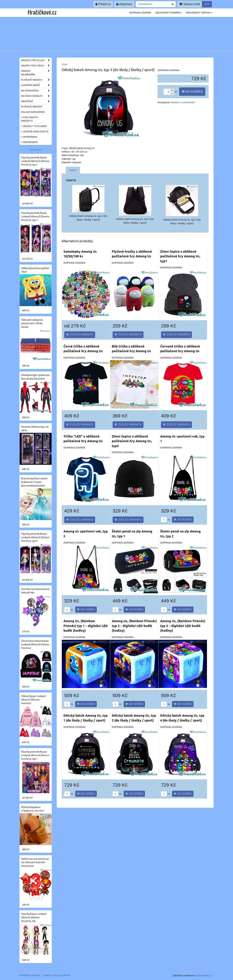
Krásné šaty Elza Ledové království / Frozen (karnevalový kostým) (34, 482)
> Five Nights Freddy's (29, 119)
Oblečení (36, 101)
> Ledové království (35, 132)
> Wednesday (29, 142)
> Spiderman (29, 137)
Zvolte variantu (80, 335)
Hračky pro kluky (36, 60)
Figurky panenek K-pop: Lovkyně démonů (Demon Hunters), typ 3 (35, 216)
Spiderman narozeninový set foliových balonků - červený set (35, 862)
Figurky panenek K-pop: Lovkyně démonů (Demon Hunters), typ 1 (35, 755)
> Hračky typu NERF (34, 126)
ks (165, 520)
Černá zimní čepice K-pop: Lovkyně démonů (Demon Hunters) (35, 644)
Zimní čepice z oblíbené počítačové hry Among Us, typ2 (132, 441)
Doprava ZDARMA (140, 13)
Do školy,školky (36, 96)
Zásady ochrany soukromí (57, 975)
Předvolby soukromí (30, 975)
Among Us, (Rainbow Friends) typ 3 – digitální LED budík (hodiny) (183, 626)
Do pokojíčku (36, 91)
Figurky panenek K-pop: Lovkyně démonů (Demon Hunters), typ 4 (35, 537)
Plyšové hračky (36, 80)
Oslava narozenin (33, 112)
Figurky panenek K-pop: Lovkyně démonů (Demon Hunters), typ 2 (35, 161)
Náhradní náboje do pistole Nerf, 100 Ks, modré (32, 323)
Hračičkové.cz (42, 12)
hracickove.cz (36, 150)
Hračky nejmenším (36, 73)
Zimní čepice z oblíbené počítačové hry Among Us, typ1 (180, 256)
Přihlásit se (103, 4)
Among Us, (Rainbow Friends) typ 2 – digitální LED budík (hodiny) (134, 626)
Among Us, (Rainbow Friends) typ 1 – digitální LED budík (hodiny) (86, 626)
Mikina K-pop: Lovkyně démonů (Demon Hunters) (33, 699)
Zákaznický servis (199, 13)
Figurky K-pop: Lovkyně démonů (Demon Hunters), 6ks (34, 917)
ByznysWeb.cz (204, 975)
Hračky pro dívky (36, 66)
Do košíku (192, 92)
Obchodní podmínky (168, 13)
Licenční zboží (36, 85)
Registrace (124, 4)
